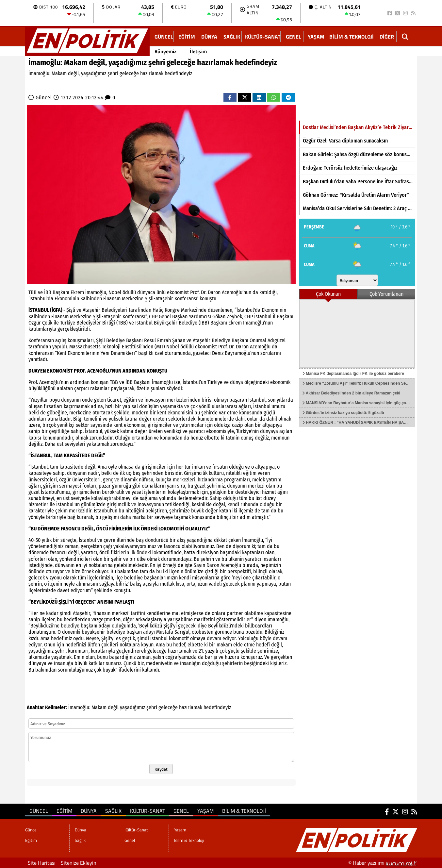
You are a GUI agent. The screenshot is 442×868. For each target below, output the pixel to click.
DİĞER (387, 37)
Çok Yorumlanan (386, 294)
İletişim (198, 51)
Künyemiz (165, 51)
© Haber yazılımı (383, 863)
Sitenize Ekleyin (79, 863)
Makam (99, 707)
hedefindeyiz (217, 707)
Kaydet (161, 769)
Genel (294, 37)
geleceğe (168, 707)
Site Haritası (42, 863)
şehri (152, 707)
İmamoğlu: (79, 707)
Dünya (209, 37)
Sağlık (232, 37)
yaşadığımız (132, 707)
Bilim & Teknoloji (352, 37)
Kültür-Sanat (263, 37)
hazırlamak (191, 707)
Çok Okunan (328, 294)
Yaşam (316, 37)
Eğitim (187, 37)
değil (113, 707)
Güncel (164, 37)
